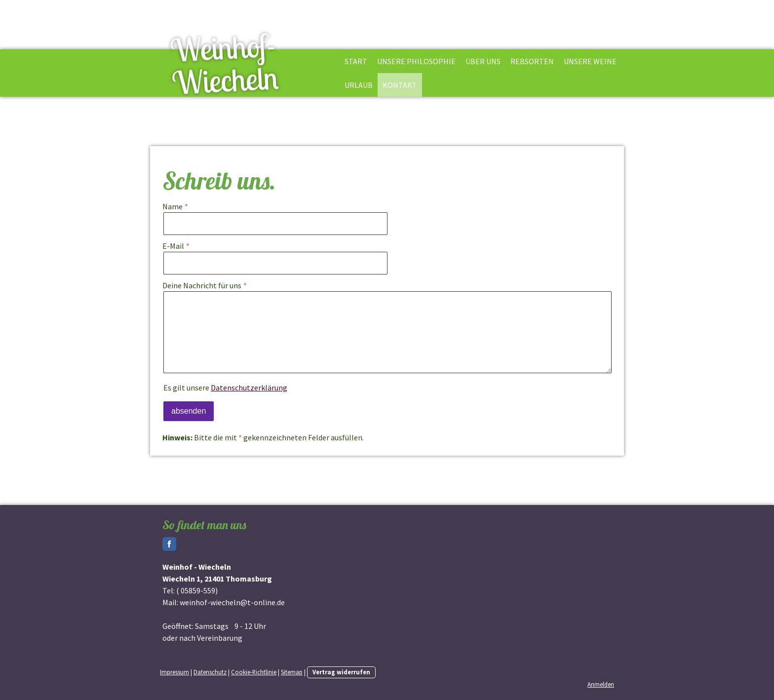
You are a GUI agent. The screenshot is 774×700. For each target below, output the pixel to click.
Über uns (483, 61)
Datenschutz (210, 672)
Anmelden (601, 684)
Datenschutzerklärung (249, 388)
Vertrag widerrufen (341, 672)
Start (356, 61)
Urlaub (359, 85)
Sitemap (292, 672)
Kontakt (400, 85)
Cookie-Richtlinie (254, 672)
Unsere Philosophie (416, 61)
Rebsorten (532, 61)
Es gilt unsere (225, 388)
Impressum (174, 672)
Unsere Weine (590, 61)
